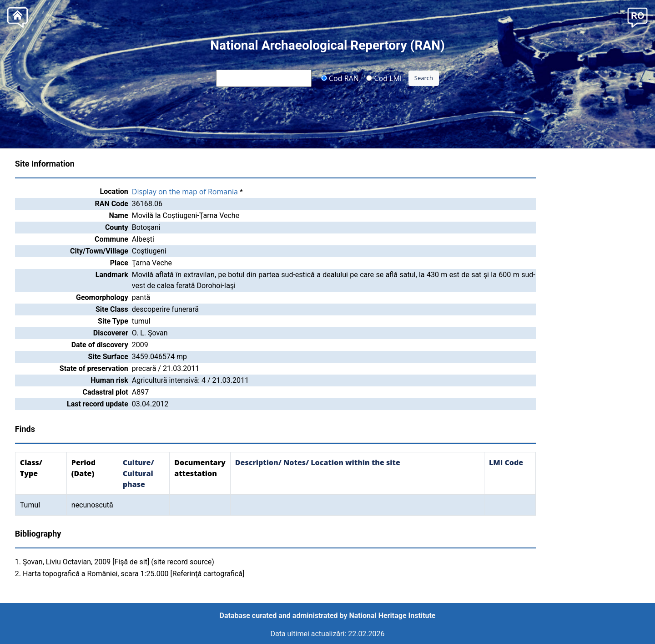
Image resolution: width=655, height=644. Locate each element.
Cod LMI (384, 78)
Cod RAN (340, 78)
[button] (637, 17)
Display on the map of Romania (185, 192)
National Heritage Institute (393, 616)
